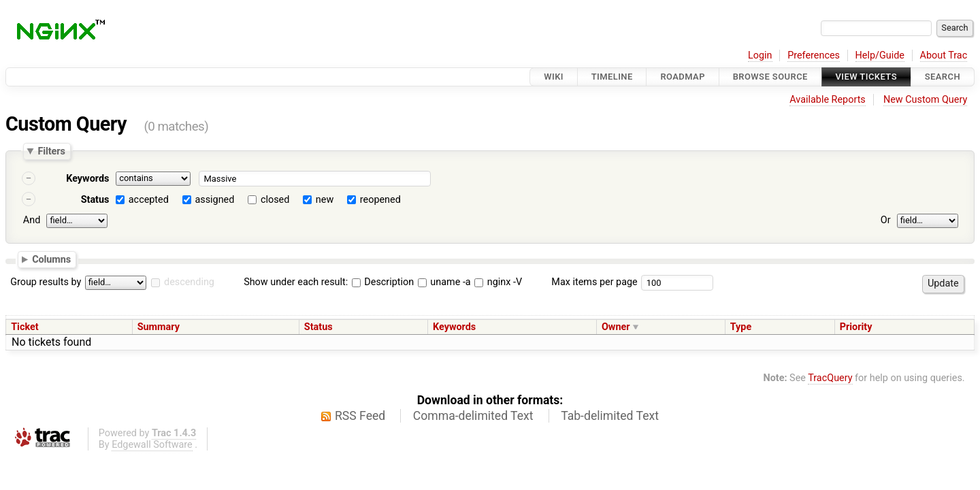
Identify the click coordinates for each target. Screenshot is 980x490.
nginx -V (498, 282)
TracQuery (830, 378)
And (32, 220)
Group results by (46, 282)
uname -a (444, 282)
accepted (149, 200)
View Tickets (866, 77)
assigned (214, 200)
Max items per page (594, 282)
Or (886, 220)
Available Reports (828, 100)
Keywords (87, 179)
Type (741, 327)
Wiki (554, 77)
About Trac (944, 55)
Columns (51, 259)
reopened (380, 200)
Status (95, 200)
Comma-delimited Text (473, 416)
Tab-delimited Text (610, 416)
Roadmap (683, 77)
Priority (856, 327)
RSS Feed (360, 416)
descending (189, 282)
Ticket (24, 327)
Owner (616, 327)
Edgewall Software (152, 445)
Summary (159, 327)
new (325, 200)
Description (383, 282)
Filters (51, 151)
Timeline (612, 77)
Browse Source (770, 77)
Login (760, 55)
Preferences (814, 55)
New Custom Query (925, 100)
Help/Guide (880, 55)
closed (275, 200)
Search (943, 77)
